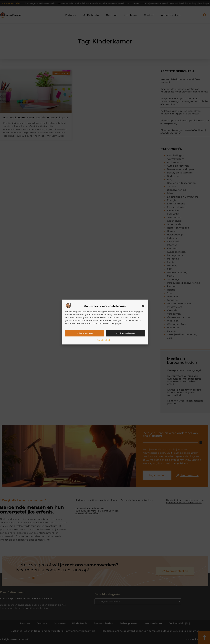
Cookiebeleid (103, 340)
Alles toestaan (85, 333)
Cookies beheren (125, 333)
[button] (143, 306)
